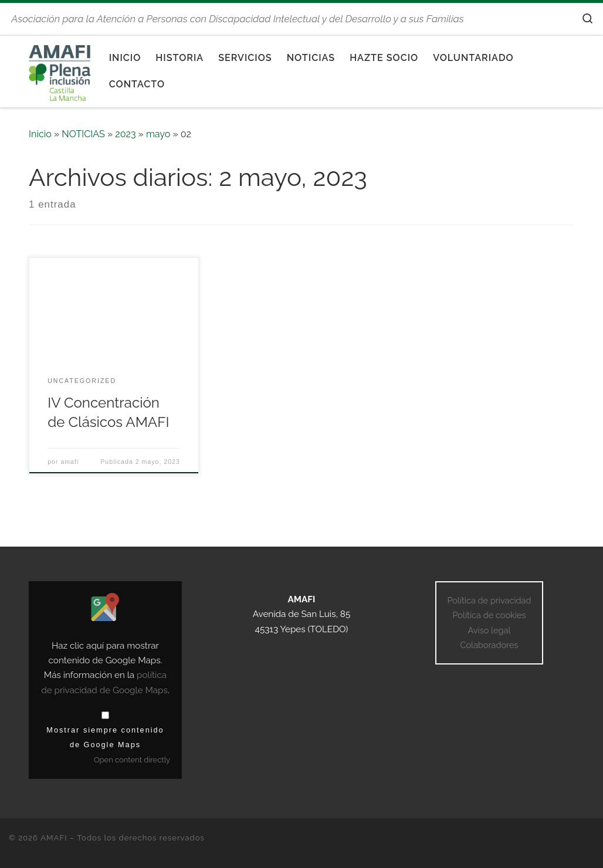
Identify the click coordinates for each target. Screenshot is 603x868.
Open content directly (132, 760)
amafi (70, 462)
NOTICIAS (83, 134)
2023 (125, 134)
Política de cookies (489, 615)
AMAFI (54, 838)
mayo (158, 134)
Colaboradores (489, 645)
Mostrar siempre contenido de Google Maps (105, 737)
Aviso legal (489, 630)
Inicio (40, 134)
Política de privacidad (489, 600)
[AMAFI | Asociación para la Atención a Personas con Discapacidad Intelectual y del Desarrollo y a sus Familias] (60, 69)
